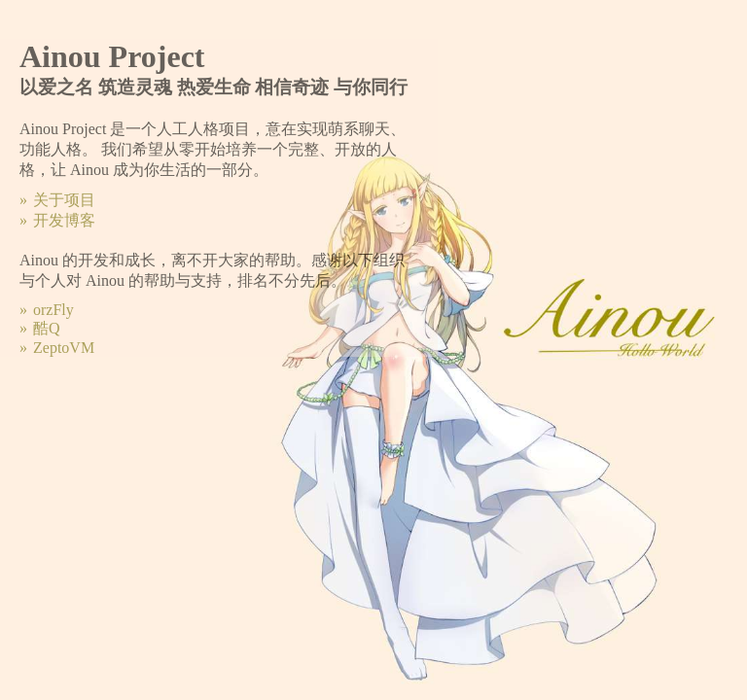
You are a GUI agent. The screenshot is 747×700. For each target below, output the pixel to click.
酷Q (47, 328)
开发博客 (64, 220)
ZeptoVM (64, 348)
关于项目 (64, 200)
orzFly (53, 310)
